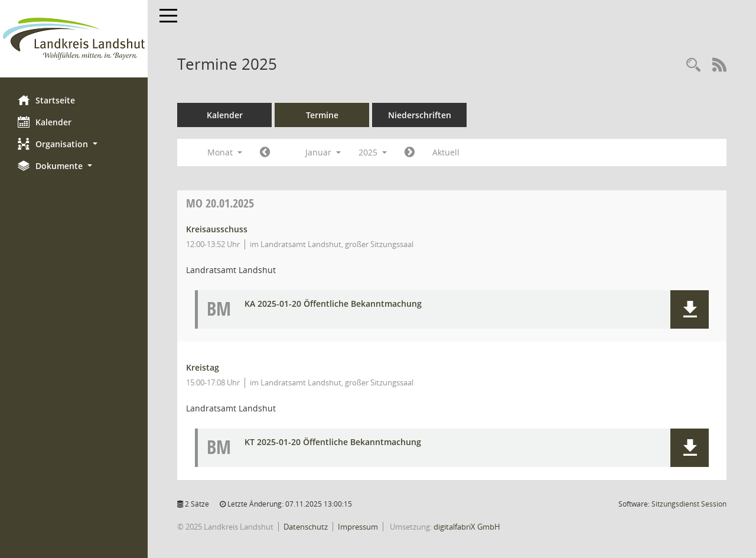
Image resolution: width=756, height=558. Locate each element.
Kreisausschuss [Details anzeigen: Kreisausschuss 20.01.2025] (217, 229)
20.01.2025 (220, 203)
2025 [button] (373, 152)
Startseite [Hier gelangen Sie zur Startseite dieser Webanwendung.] (46, 100)
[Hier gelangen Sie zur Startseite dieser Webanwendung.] (74, 39)
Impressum (358, 527)
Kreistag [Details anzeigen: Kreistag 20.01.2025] (203, 367)
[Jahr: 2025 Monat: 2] (410, 153)
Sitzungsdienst (689, 504)
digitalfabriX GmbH (467, 527)
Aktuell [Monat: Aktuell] (446, 152)
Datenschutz (306, 527)
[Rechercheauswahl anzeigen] (693, 65)
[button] (74, 144)
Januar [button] (323, 152)
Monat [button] (225, 152)
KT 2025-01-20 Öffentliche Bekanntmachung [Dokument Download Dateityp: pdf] (333, 442)
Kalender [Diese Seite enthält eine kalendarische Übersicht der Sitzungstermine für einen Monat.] (45, 122)
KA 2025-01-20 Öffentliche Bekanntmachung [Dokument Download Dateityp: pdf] (333, 304)
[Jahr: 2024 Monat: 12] (265, 153)
